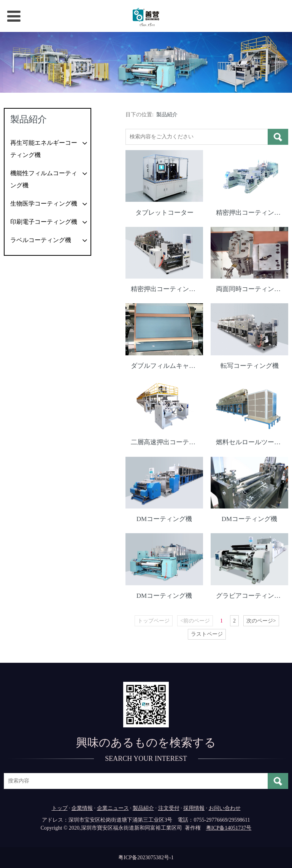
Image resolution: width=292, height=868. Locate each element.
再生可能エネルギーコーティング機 (44, 149)
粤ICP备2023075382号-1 (146, 857)
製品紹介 (167, 115)
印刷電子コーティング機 (44, 222)
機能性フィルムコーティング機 (44, 179)
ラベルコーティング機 (41, 240)
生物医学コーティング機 (44, 204)
